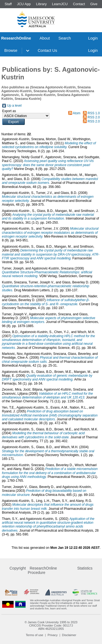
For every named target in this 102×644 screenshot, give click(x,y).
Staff (8, 4)
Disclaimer (69, 635)
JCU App (24, 4)
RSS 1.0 (94, 113)
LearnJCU (60, 4)
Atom (77, 113)
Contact (79, 4)
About (45, 38)
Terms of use (35, 635)
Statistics (85, 568)
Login (93, 38)
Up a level (14, 106)
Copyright (18, 568)
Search (65, 38)
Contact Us (47, 50)
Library (41, 4)
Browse (11, 50)
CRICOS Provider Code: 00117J (51, 625)
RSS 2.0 (94, 117)
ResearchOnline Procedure (42, 570)
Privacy (53, 635)
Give (94, 4)
